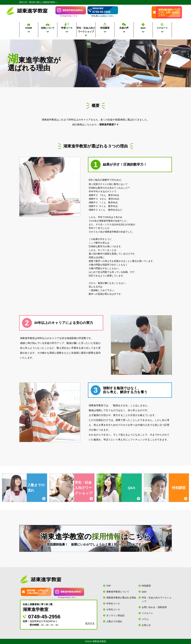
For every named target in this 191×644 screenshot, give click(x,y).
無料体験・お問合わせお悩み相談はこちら (38, 592)
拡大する (90, 623)
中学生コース (113, 604)
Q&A (144, 592)
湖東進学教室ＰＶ (109, 125)
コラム (145, 619)
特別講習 (146, 586)
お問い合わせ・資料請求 (154, 607)
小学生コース (113, 609)
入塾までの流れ (114, 621)
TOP (109, 586)
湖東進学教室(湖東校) (73, 10)
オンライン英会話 (115, 615)
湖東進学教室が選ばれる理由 (121, 598)
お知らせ (146, 625)
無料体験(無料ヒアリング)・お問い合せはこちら (168, 12)
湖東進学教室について (118, 592)
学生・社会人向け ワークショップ (86, 30)
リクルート (147, 613)
